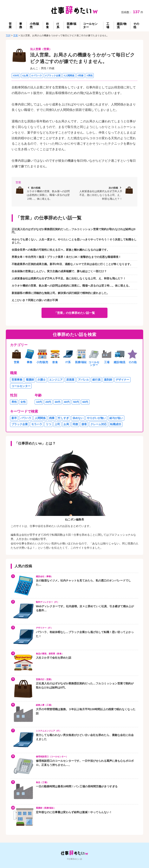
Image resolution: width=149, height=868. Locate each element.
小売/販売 (34, 25)
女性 (23, 402)
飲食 (47, 25)
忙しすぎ (63, 418)
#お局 (25, 76)
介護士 (42, 380)
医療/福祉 (71, 25)
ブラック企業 (20, 424)
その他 (136, 25)
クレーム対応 (99, 424)
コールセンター (90, 25)
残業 (52, 418)
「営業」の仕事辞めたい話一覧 (74, 313)
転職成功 (116, 424)
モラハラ (37, 424)
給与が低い (116, 418)
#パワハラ (37, 76)
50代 (76, 402)
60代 (85, 402)
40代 (67, 402)
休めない (78, 418)
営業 (10, 25)
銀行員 (96, 380)
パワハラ (26, 418)
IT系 (58, 25)
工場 (108, 25)
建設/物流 (122, 25)
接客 (84, 424)
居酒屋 (70, 380)
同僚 (75, 424)
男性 (14, 402)
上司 (57, 424)
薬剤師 (108, 380)
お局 (66, 424)
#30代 (16, 76)
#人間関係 (69, 76)
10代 (39, 402)
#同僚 (81, 76)
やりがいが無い (96, 418)
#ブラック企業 (53, 76)
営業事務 (17, 380)
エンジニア (56, 380)
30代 (58, 402)
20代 (48, 402)
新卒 (14, 418)
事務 (21, 25)
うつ (48, 424)
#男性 (90, 76)
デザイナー (122, 380)
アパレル (83, 380)
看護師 (30, 380)
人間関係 (40, 418)
